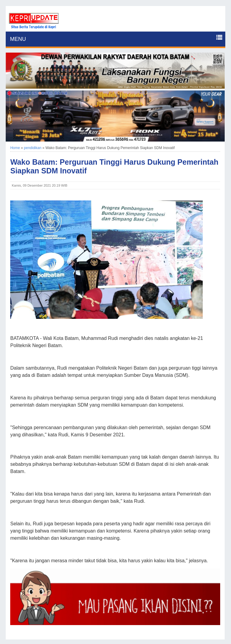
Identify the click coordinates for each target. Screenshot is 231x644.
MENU (18, 39)
